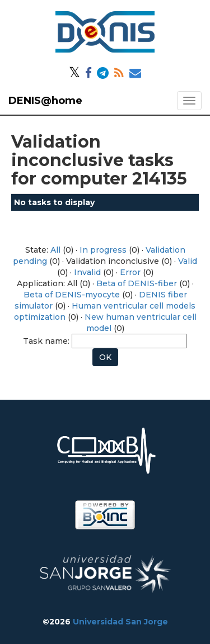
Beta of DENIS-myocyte (72, 295)
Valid (188, 261)
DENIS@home (45, 101)
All (55, 250)
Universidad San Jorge (120, 622)
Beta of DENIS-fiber (137, 283)
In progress (103, 250)
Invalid (87, 272)
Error (130, 272)
